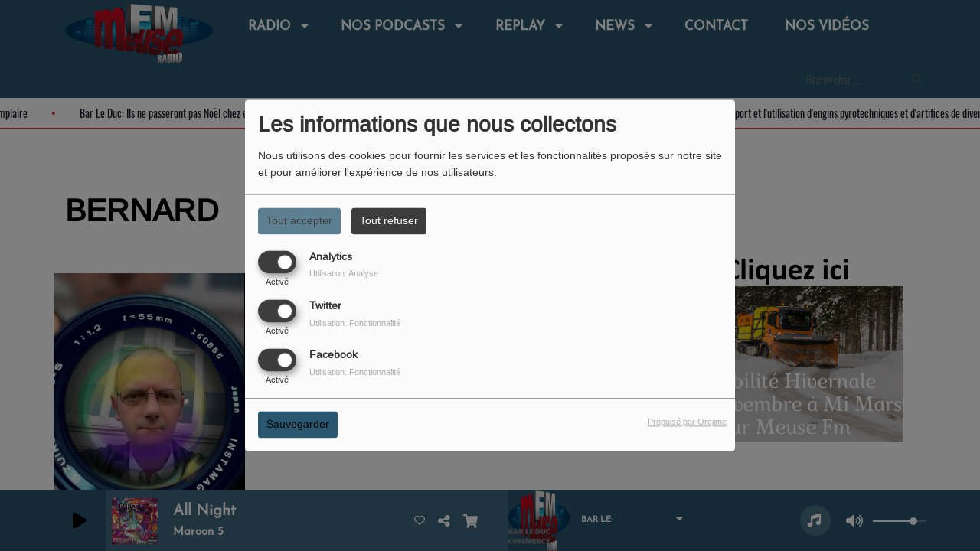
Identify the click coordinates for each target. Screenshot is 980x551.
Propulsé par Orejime (687, 422)
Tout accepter (299, 220)
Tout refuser (389, 220)
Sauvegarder (298, 425)
